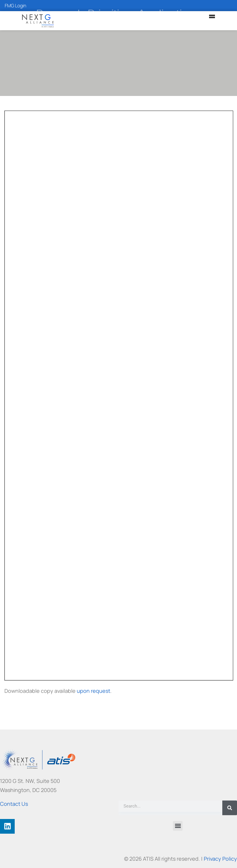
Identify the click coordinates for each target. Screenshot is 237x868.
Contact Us (14, 804)
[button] (178, 826)
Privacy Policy (220, 859)
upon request (94, 691)
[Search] (230, 808)
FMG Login (15, 6)
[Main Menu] (212, 16)
